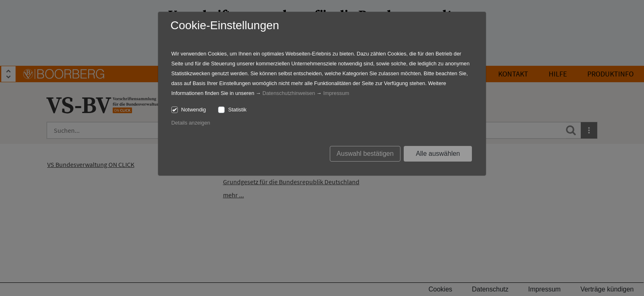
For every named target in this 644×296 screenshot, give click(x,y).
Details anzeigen (191, 123)
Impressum (336, 93)
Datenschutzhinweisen (289, 93)
